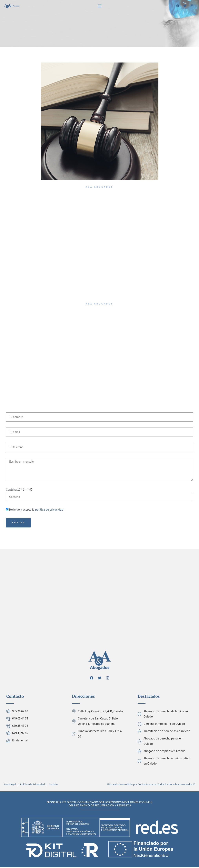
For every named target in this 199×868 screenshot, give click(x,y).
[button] (99, 6)
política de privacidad (49, 510)
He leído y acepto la (36, 510)
